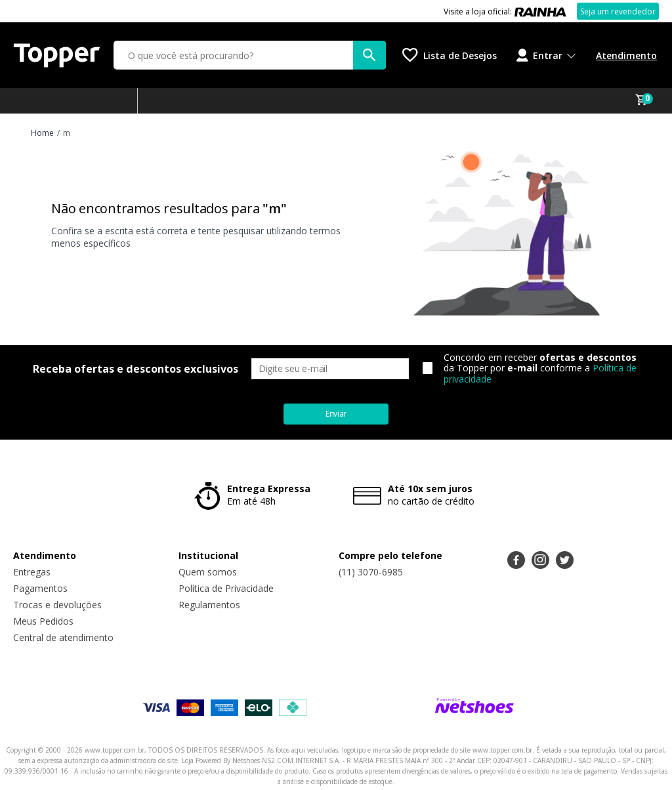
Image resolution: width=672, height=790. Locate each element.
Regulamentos (209, 605)
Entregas (32, 572)
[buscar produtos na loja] (369, 55)
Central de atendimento (63, 637)
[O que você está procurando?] (250, 55)
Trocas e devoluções (57, 605)
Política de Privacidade (226, 588)
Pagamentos (40, 588)
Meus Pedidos (43, 621)
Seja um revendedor (618, 11)
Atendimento (626, 55)
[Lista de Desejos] (450, 55)
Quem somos (208, 572)
